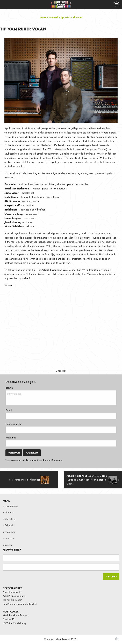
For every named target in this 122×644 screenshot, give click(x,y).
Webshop (10, 519)
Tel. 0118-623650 (12, 600)
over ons (10, 538)
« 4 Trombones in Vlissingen (29, 480)
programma (11, 506)
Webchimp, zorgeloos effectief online (117, 639)
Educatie (10, 525)
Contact (9, 545)
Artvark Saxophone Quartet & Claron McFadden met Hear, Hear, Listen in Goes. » (93, 480)
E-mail (9, 410)
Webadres (11, 438)
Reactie (9, 388)
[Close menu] (117, 4)
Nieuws (9, 513)
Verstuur (14, 453)
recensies (10, 532)
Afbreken (32, 453)
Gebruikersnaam (14, 424)
